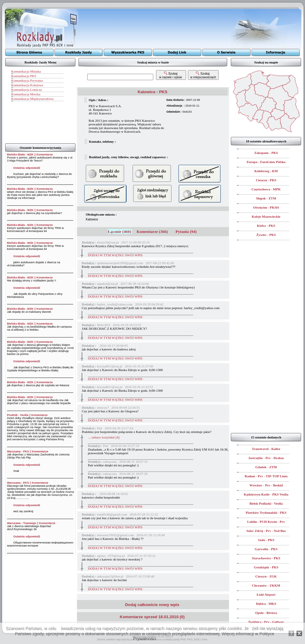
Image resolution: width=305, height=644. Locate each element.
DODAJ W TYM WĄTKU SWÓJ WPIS (115, 255)
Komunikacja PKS (24, 76)
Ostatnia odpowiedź (27, 168)
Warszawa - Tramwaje (22, 523)
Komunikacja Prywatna (27, 80)
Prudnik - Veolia (18, 415)
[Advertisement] (155, 29)
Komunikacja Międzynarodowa (32, 99)
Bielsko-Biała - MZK (20, 155)
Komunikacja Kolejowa (27, 85)
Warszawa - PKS (18, 451)
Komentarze (45, 155)
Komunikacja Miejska (26, 71)
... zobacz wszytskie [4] (104, 437)
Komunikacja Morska (26, 94)
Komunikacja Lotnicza (27, 90)
